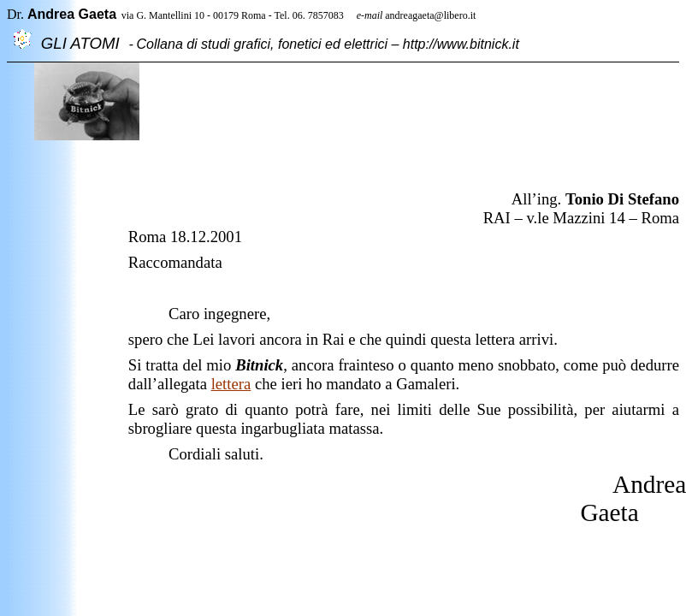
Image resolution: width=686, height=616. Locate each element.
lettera (231, 384)
